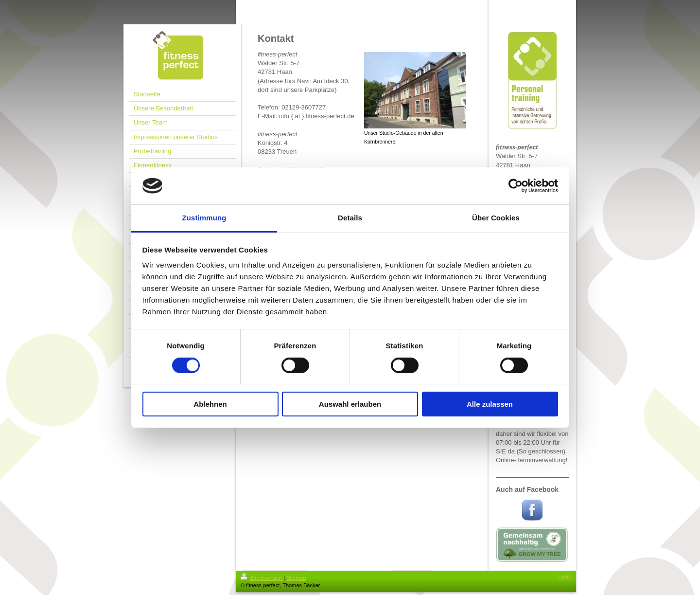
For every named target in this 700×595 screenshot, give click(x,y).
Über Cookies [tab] (496, 218)
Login (565, 577)
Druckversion (262, 578)
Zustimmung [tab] (204, 218)
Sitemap (296, 578)
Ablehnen (210, 404)
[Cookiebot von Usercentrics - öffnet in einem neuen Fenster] (516, 186)
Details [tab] (350, 218)
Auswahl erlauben (350, 404)
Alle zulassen (490, 404)
